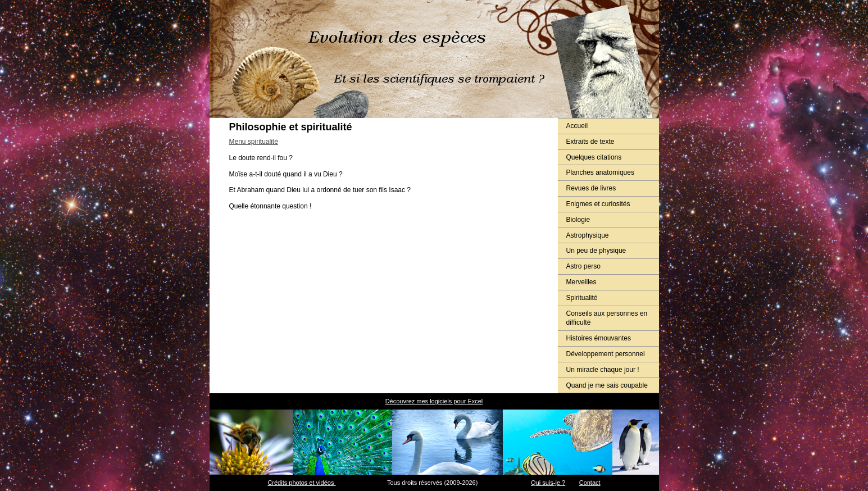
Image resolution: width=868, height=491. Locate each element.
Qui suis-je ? (548, 483)
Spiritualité (582, 298)
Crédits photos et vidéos (301, 483)
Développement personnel (606, 354)
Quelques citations (594, 157)
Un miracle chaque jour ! (603, 370)
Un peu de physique (596, 251)
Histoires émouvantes (599, 338)
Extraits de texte (590, 142)
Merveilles (581, 282)
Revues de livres (591, 188)
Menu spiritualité (254, 142)
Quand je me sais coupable (607, 385)
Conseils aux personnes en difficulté (607, 318)
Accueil (577, 126)
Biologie (578, 220)
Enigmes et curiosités (598, 204)
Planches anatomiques (600, 172)
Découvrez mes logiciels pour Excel (434, 401)
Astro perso (583, 266)
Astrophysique (588, 235)
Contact (590, 483)
